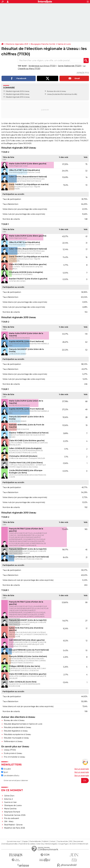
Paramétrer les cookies (27, 844)
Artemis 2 (8, 799)
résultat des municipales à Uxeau (32, 126)
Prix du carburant (12, 818)
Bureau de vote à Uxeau (14, 720)
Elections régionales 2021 (17, 44)
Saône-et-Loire (64, 44)
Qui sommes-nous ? (14, 841)
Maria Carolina (10, 809)
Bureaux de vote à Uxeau (56, 91)
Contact (53, 841)
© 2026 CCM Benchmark (79, 844)
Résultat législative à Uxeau (16, 731)
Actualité (6, 769)
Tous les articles (62, 841)
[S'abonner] (45, 781)
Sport (5, 772)
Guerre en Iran (10, 802)
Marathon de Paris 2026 (15, 828)
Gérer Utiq (40, 844)
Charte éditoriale (35, 841)
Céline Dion (9, 796)
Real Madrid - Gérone (13, 825)
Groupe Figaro (63, 844)
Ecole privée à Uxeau (13, 753)
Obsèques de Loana (13, 805)
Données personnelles (10, 844)
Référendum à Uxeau (13, 741)
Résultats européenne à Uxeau (17, 734)
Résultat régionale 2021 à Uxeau (18, 91)
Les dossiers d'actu (10, 776)
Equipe (25, 841)
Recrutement (78, 841)
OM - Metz (9, 822)
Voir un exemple (82, 769)
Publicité (45, 841)
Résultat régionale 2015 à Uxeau (17, 94)
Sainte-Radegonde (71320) (69, 66)
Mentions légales (51, 844)
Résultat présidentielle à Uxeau (17, 727)
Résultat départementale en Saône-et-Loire (23, 724)
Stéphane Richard (12, 812)
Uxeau (49, 94)
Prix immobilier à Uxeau (14, 757)
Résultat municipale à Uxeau (16, 738)
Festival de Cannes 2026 (15, 815)
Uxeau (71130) (10, 750)
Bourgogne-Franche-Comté (43, 44)
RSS (71, 841)
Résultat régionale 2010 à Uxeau (18, 97)
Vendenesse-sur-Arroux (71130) (42, 66)
